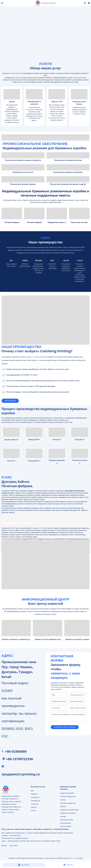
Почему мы (35, 804)
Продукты (34, 794)
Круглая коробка (66, 827)
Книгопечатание (66, 823)
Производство (36, 801)
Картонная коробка (67, 820)
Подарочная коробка (67, 794)
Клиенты (34, 808)
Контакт (33, 811)
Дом (32, 791)
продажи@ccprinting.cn (21, 775)
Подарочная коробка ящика (70, 810)
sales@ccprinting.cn (22, 839)
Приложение (35, 798)
